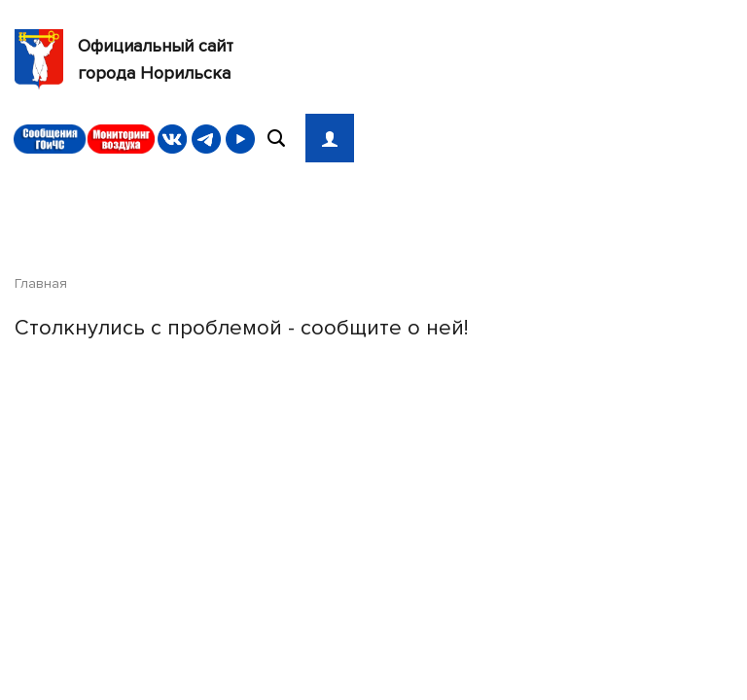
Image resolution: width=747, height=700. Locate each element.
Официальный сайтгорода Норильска (124, 59)
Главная (41, 283)
